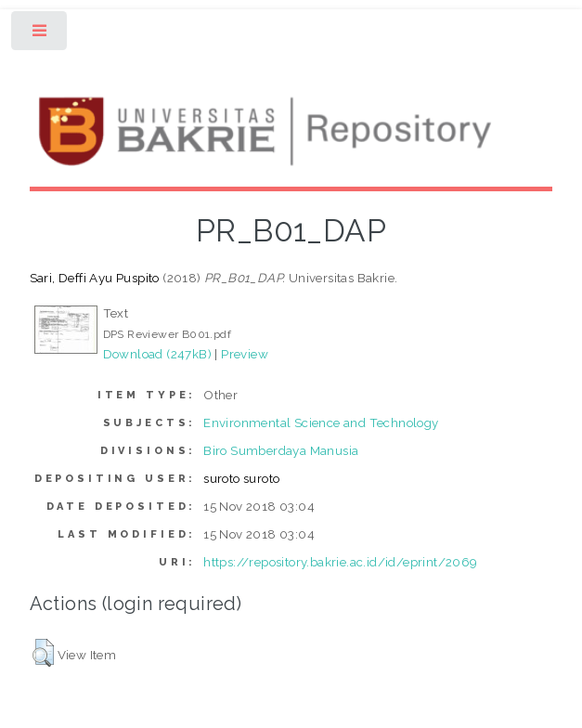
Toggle (40, 35)
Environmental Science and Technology (321, 422)
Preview (245, 354)
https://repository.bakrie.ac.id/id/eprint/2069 (340, 562)
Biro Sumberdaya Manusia (281, 450)
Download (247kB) (157, 354)
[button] (43, 653)
